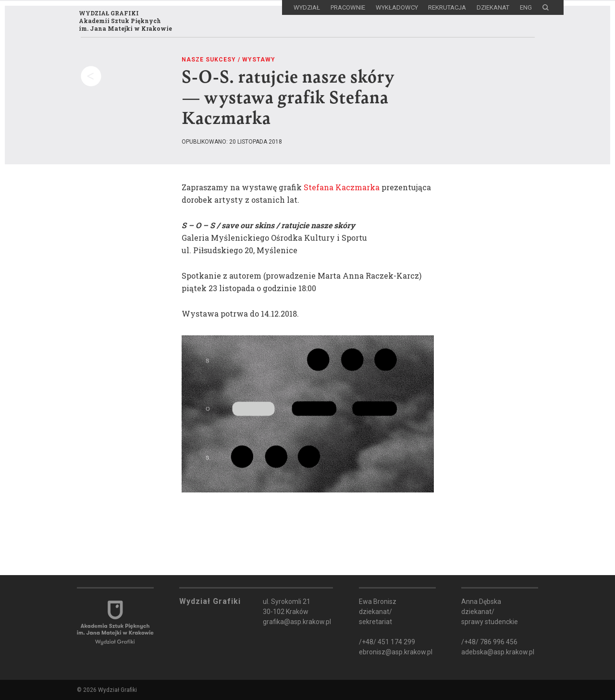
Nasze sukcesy (209, 59)
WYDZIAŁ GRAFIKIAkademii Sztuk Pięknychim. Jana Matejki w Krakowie (122, 24)
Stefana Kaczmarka (342, 187)
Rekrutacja (447, 7)
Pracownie (348, 7)
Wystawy (259, 59)
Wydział (307, 7)
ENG (526, 7)
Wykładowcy (397, 7)
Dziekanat (493, 7)
